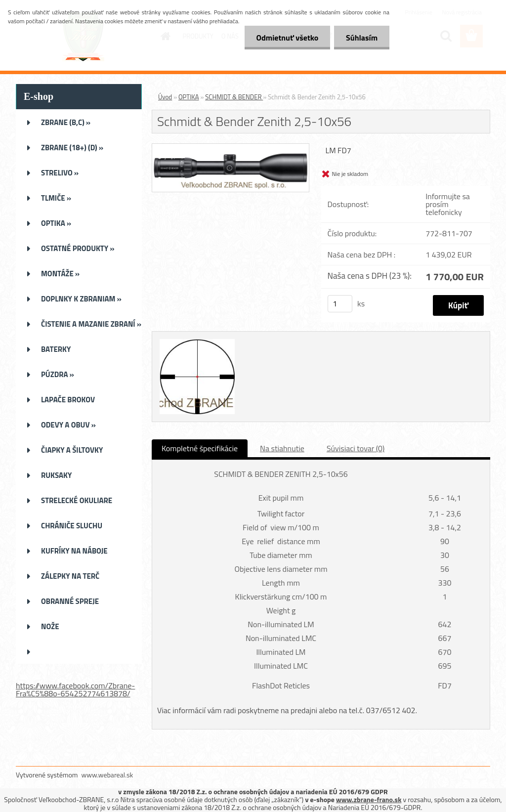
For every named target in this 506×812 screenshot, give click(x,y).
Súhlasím (361, 38)
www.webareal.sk (107, 775)
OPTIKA (189, 97)
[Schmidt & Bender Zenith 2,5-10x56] (231, 148)
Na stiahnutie (282, 448)
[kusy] (340, 304)
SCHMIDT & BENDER (234, 97)
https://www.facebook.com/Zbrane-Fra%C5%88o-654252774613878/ (75, 689)
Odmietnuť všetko (286, 38)
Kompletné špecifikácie (200, 448)
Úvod (165, 97)
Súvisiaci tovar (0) (356, 448)
